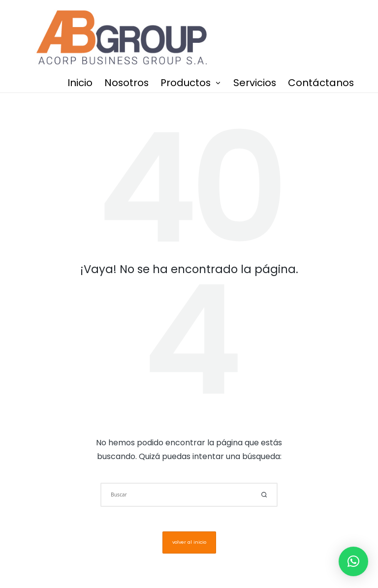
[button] (264, 495)
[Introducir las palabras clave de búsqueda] (189, 495)
